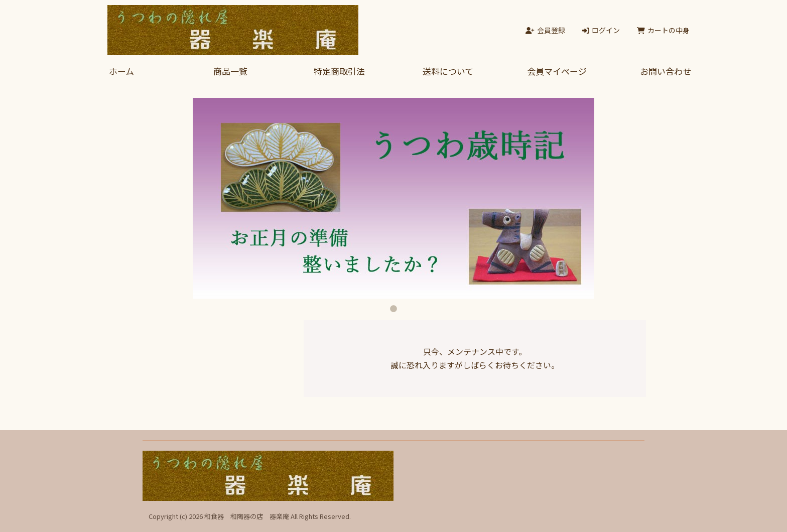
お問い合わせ (666, 71)
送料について (448, 71)
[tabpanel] (393, 198)
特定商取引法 (339, 71)
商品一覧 (230, 71)
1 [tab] (393, 306)
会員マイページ (557, 71)
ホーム (121, 71)
